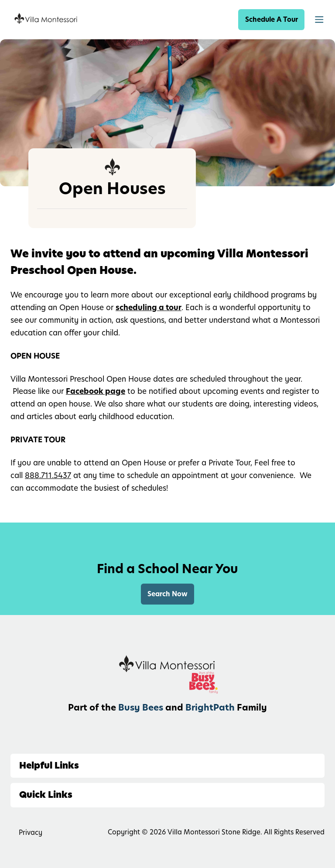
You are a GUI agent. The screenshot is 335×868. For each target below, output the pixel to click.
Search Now (167, 594)
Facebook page (96, 391)
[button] (319, 20)
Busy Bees (141, 707)
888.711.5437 (48, 475)
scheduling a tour (149, 308)
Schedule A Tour (272, 19)
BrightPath (210, 707)
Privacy (31, 832)
